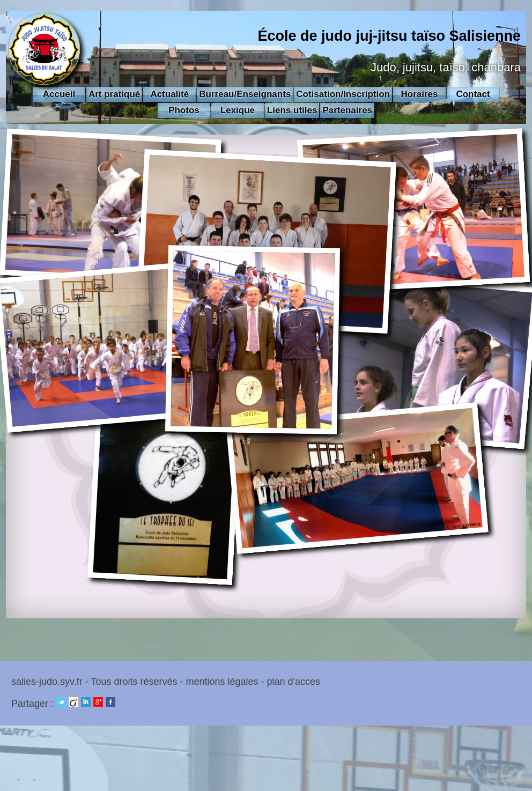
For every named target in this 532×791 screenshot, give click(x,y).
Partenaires (347, 110)
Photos (184, 110)
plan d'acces (294, 682)
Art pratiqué (114, 94)
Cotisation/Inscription (343, 94)
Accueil (59, 94)
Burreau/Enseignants (245, 94)
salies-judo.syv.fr (47, 682)
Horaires (420, 94)
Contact (473, 94)
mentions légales (222, 682)
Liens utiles (292, 110)
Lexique (238, 110)
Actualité (169, 94)
